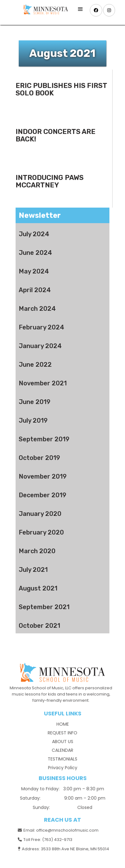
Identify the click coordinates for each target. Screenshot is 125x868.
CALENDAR (62, 750)
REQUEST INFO (62, 733)
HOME (63, 724)
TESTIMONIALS (62, 759)
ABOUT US (63, 742)
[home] (44, 9)
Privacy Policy (63, 768)
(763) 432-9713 (57, 840)
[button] (80, 9)
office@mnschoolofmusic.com (67, 830)
